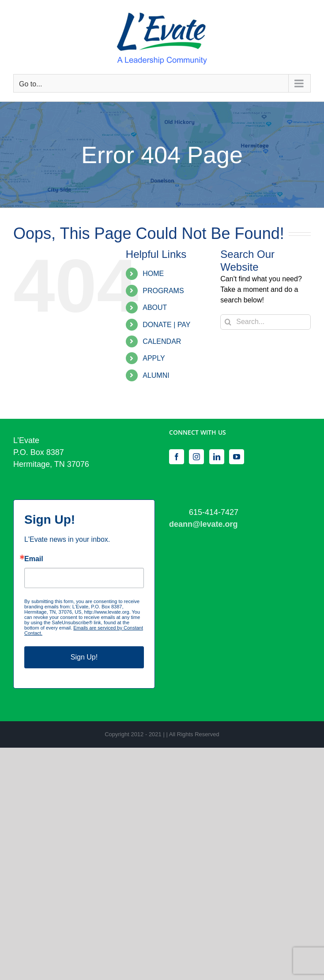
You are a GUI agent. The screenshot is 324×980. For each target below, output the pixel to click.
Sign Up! (84, 657)
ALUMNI (156, 375)
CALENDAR (162, 341)
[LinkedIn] (217, 457)
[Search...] (266, 322)
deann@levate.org (203, 524)
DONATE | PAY (166, 325)
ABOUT (155, 307)
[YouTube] (237, 457)
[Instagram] (196, 457)
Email (34, 559)
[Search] (228, 322)
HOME (153, 274)
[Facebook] (177, 457)
